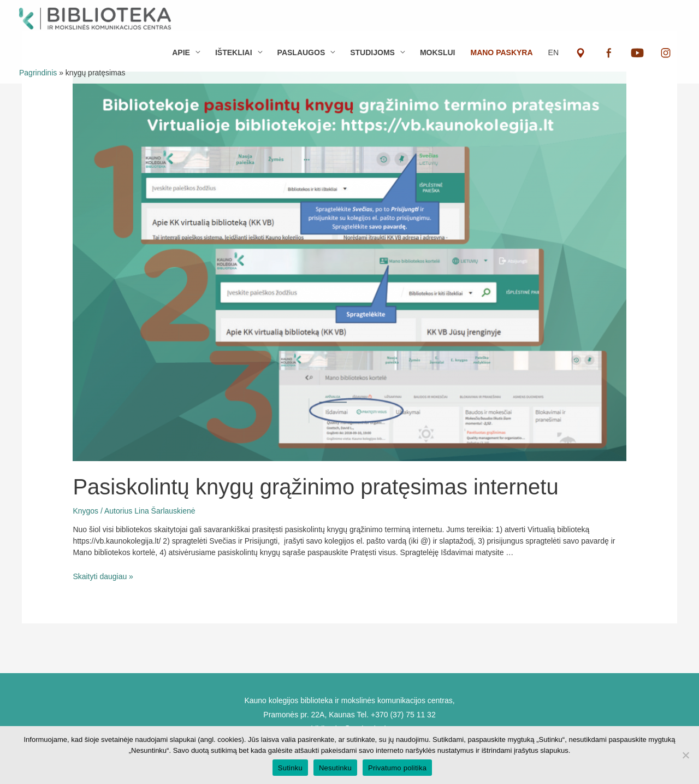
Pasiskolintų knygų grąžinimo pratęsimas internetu (315, 487)
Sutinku (290, 768)
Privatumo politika (397, 768)
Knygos (85, 511)
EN (553, 52)
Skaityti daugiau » (103, 576)
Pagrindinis (38, 73)
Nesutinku (335, 768)
